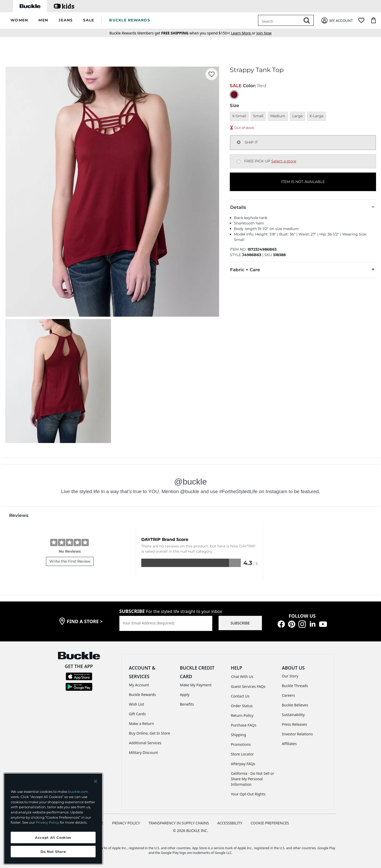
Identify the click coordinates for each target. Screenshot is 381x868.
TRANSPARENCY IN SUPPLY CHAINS (179, 823)
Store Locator (242, 754)
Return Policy (242, 715)
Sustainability (293, 715)
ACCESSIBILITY (230, 823)
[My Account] (337, 20)
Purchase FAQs (244, 725)
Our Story (290, 676)
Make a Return (142, 724)
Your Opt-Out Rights (248, 794)
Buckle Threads (295, 686)
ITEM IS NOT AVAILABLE (303, 182)
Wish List (137, 704)
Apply (185, 695)
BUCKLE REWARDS (130, 20)
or (244, 33)
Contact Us (240, 696)
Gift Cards (137, 714)
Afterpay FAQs (243, 764)
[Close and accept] (96, 781)
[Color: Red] (234, 95)
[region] (53, 819)
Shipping (238, 735)
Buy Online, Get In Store (150, 733)
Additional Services (145, 743)
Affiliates (289, 744)
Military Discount (143, 752)
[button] (19, 20)
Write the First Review (70, 561)
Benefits (187, 704)
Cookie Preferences (270, 823)
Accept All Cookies (53, 837)
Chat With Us (242, 677)
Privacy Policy (47, 822)
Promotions (241, 744)
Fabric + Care (303, 269)
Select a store (284, 161)
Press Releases (294, 724)
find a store (85, 621)
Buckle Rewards (142, 695)
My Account (139, 685)
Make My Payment (196, 685)
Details (303, 207)
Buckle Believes (295, 705)
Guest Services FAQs (248, 686)
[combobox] (280, 20)
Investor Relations (297, 734)
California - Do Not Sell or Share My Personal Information (253, 779)
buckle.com (78, 792)
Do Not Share (53, 852)
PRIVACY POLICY (126, 823)
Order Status (242, 706)
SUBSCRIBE (240, 623)
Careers (288, 695)
